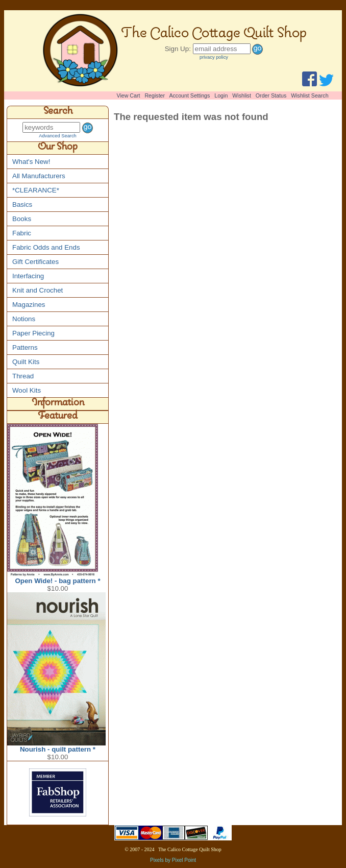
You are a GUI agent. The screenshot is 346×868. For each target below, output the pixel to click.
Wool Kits (27, 390)
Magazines (29, 305)
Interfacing (28, 276)
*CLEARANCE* (36, 190)
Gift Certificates (35, 262)
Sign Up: (178, 49)
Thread (23, 376)
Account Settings (189, 95)
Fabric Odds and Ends (46, 247)
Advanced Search (58, 136)
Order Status (271, 95)
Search (58, 112)
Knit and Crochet (38, 290)
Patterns (25, 347)
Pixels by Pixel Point (173, 860)
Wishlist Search (310, 95)
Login (221, 95)
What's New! (31, 162)
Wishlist (242, 95)
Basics (22, 204)
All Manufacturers (39, 176)
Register (155, 95)
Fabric (22, 233)
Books (22, 219)
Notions (24, 319)
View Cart (129, 95)
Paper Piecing (33, 333)
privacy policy (214, 57)
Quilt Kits (26, 362)
